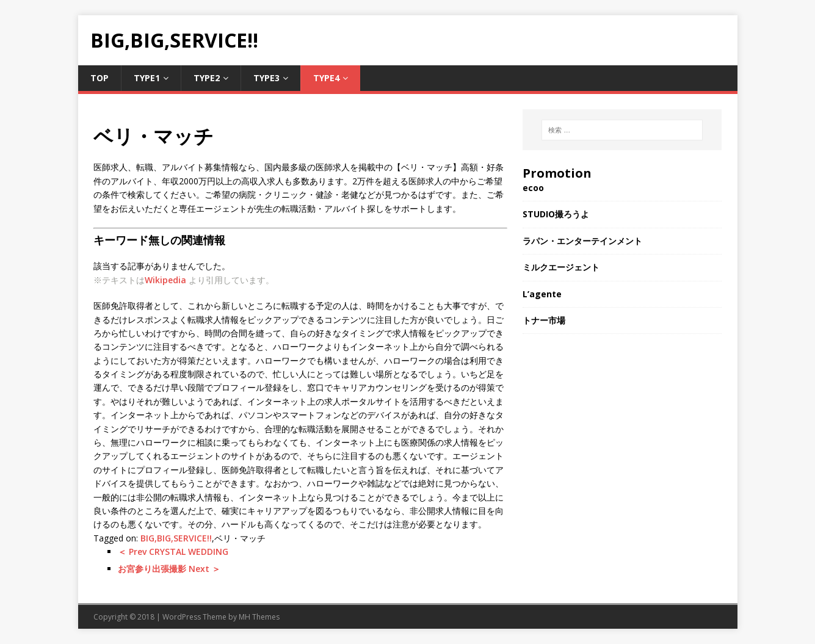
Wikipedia (165, 280)
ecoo (533, 188)
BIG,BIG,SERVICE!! (176, 538)
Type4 (326, 78)
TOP (100, 78)
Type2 (207, 78)
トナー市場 (544, 320)
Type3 (266, 78)
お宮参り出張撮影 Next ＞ (169, 569)
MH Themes (259, 617)
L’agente (542, 294)
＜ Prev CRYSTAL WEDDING (173, 552)
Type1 (147, 78)
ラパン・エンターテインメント (582, 241)
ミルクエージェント (561, 267)
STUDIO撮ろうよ (556, 214)
